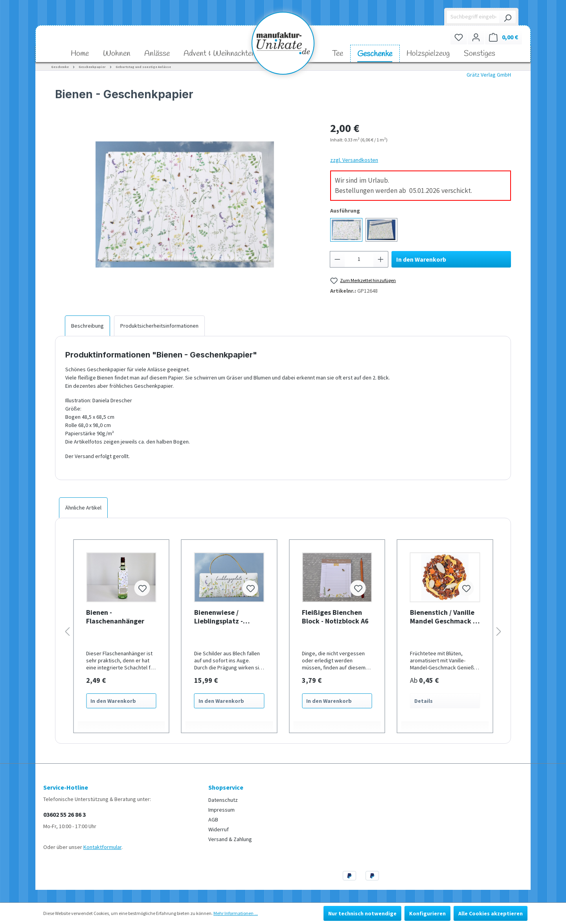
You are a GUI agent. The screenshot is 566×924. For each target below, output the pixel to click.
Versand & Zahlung (230, 839)
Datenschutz (223, 800)
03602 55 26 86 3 (64, 814)
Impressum (221, 810)
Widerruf (219, 829)
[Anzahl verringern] (337, 259)
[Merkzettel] (459, 37)
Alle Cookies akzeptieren (491, 913)
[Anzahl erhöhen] (381, 259)
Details (424, 701)
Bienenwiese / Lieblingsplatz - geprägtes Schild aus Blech (227, 617)
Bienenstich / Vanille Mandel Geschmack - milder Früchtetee (443, 617)
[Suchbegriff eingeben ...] (473, 17)
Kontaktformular (102, 847)
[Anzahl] (359, 259)
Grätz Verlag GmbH (489, 75)
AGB (213, 819)
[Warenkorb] (504, 37)
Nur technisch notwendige (362, 913)
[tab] (87, 326)
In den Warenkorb (421, 259)
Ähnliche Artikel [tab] (83, 508)
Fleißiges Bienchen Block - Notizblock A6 (335, 617)
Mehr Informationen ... (236, 913)
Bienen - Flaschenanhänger (115, 617)
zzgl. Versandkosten (354, 160)
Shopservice (226, 787)
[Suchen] (507, 17)
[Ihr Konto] (476, 37)
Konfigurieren (427, 913)
